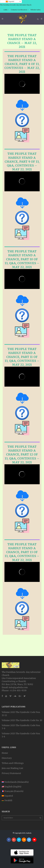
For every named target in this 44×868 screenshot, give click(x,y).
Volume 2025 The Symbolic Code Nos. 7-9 (21, 727)
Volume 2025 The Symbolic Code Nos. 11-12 (21, 714)
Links (6, 10)
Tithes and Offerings (13, 763)
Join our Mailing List (12, 768)
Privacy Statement (11, 773)
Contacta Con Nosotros (19, 10)
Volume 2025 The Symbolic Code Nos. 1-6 (21, 735)
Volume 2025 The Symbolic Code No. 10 (22, 720)
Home (5, 753)
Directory (7, 758)
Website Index (35, 10)
